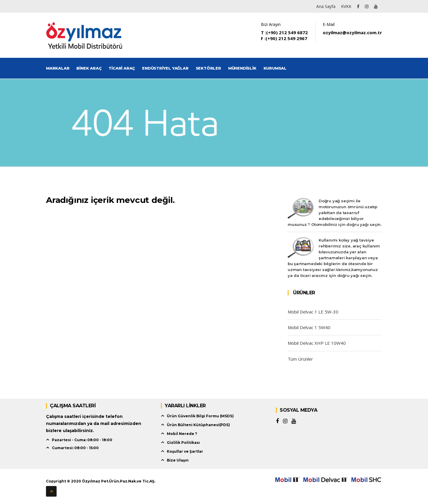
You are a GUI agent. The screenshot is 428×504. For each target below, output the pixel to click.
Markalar (58, 68)
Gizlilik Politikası (183, 443)
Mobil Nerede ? (182, 434)
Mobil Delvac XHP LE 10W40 (317, 343)
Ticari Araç (122, 68)
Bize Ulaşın (178, 460)
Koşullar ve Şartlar (185, 451)
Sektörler (208, 68)
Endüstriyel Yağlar (165, 68)
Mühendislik (242, 68)
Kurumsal (275, 68)
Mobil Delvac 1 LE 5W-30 (313, 312)
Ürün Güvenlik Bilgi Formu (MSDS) (200, 416)
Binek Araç (89, 68)
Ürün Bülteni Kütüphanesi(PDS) (198, 425)
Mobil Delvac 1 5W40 (309, 327)
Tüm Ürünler (300, 359)
